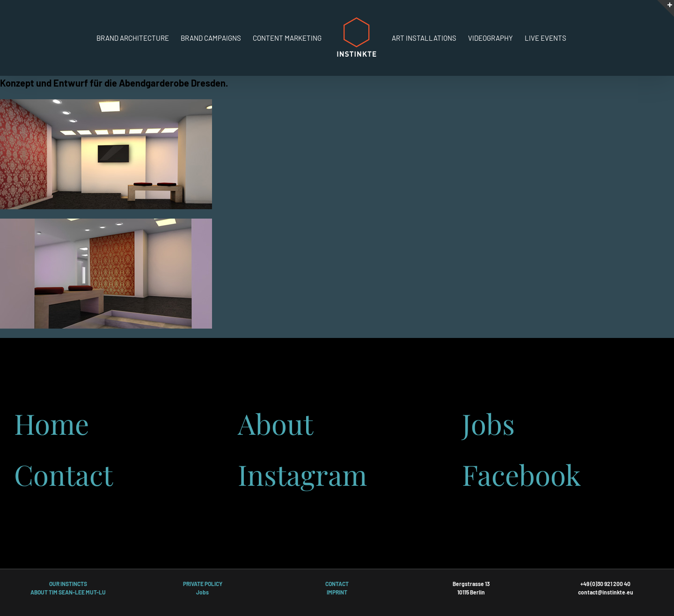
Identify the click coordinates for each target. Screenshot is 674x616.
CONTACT (337, 584)
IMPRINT (337, 592)
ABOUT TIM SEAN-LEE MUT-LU (68, 592)
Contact (63, 474)
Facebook (521, 474)
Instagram (302, 474)
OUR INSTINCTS (68, 584)
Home (51, 423)
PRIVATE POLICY (203, 584)
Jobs (488, 423)
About (275, 423)
